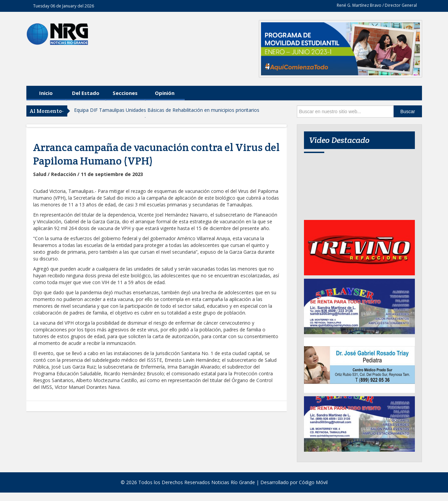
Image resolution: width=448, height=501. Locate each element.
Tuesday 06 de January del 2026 (64, 6)
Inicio (46, 93)
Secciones (125, 93)
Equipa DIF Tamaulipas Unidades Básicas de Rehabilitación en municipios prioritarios (167, 110)
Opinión (165, 93)
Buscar (408, 111)
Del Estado (86, 93)
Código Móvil (313, 482)
